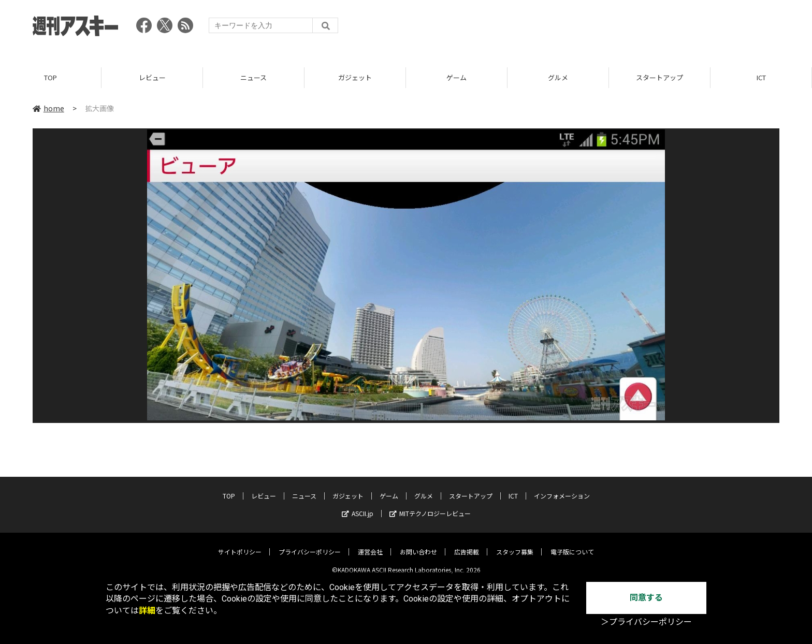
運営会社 (370, 544)
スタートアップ (659, 77)
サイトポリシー (240, 544)
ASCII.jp (358, 506)
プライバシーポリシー (310, 544)
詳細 (147, 611)
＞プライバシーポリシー (646, 622)
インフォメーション (562, 488)
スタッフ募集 (515, 544)
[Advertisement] (591, 28)
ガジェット (355, 77)
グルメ (558, 77)
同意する (646, 598)
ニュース (253, 77)
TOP (50, 77)
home (48, 108)
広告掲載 (467, 544)
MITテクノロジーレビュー (430, 506)
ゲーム (456, 77)
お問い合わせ (418, 544)
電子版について (572, 544)
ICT (761, 77)
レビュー (152, 77)
